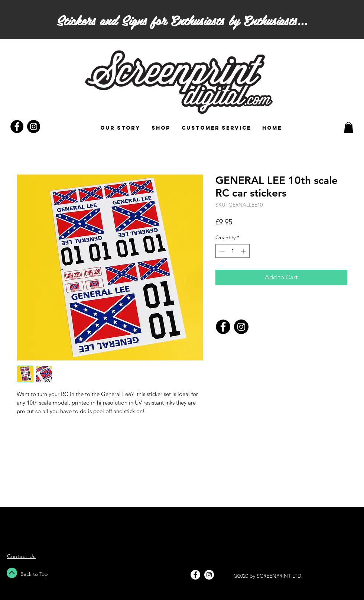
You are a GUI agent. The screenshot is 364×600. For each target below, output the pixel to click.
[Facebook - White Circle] (195, 575)
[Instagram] (241, 327)
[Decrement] (221, 251)
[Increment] (244, 251)
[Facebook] (223, 327)
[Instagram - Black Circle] (34, 127)
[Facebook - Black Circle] (17, 127)
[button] (349, 127)
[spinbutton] (233, 251)
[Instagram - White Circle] (209, 575)
